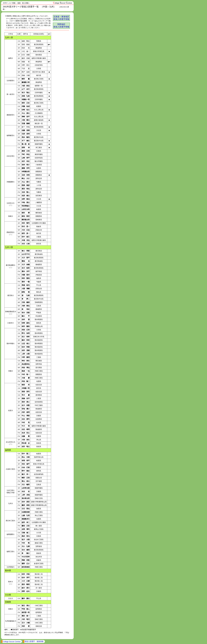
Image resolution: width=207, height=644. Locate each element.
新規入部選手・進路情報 (34, 641)
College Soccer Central (12, 642)
